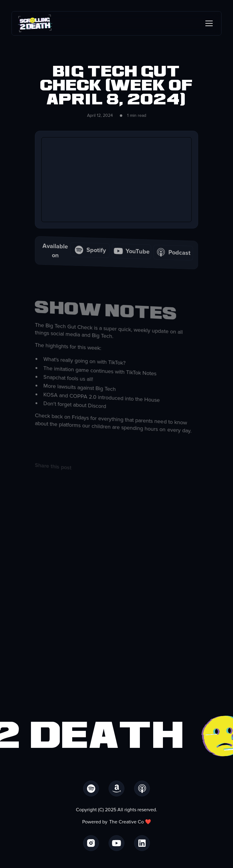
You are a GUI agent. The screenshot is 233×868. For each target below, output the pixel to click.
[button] (208, 23)
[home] (35, 23)
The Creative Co (127, 822)
